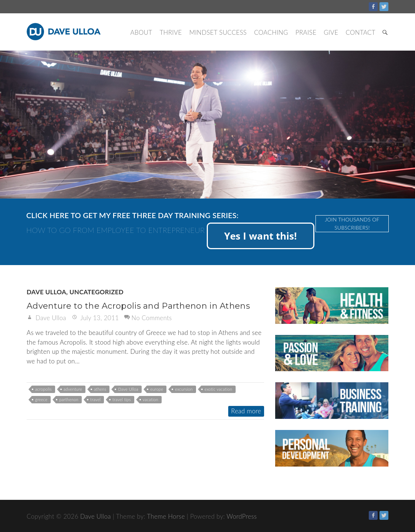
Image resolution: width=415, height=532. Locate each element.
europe (157, 389)
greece (41, 399)
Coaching (271, 32)
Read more (246, 411)
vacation (151, 399)
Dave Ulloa (46, 292)
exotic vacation (218, 389)
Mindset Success (218, 32)
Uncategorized (97, 292)
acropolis (43, 389)
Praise (306, 32)
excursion (184, 389)
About (141, 32)
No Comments (151, 318)
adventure (73, 389)
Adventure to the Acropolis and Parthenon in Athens (138, 306)
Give (331, 32)
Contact (360, 32)
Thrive (171, 32)
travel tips (122, 399)
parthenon (69, 399)
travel (95, 399)
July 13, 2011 (99, 318)
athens (100, 389)
